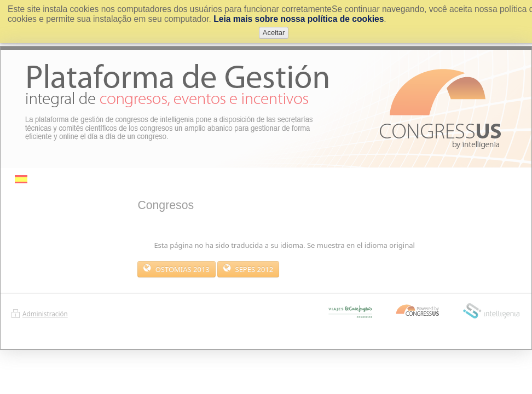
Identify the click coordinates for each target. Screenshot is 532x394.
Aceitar (274, 33)
